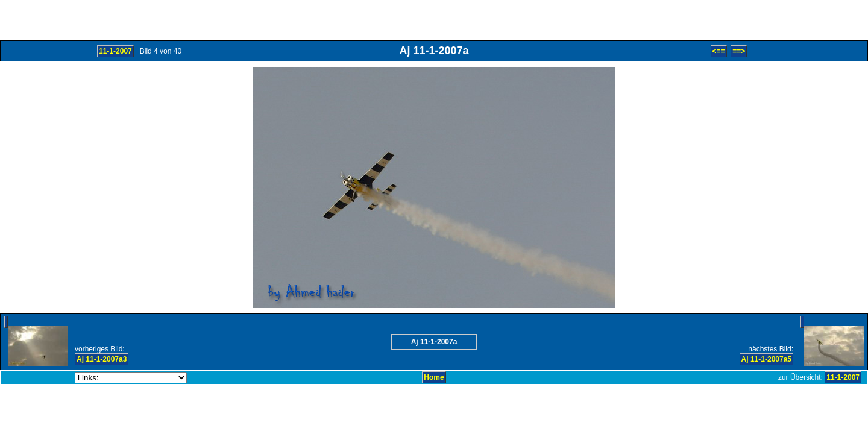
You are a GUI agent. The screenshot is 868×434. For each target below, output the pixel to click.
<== (719, 51)
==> (739, 51)
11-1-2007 (115, 51)
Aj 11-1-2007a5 (766, 359)
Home (434, 377)
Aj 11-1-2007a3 (102, 359)
